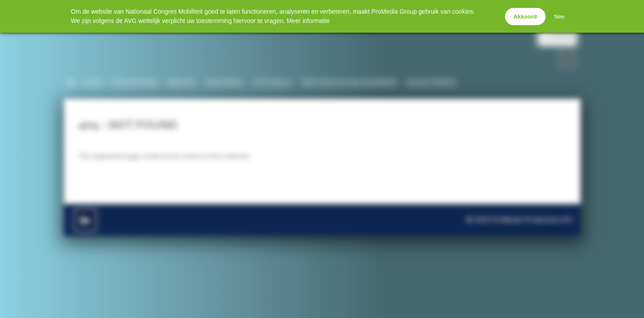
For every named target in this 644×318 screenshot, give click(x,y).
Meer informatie (308, 21)
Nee (559, 17)
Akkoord (525, 17)
